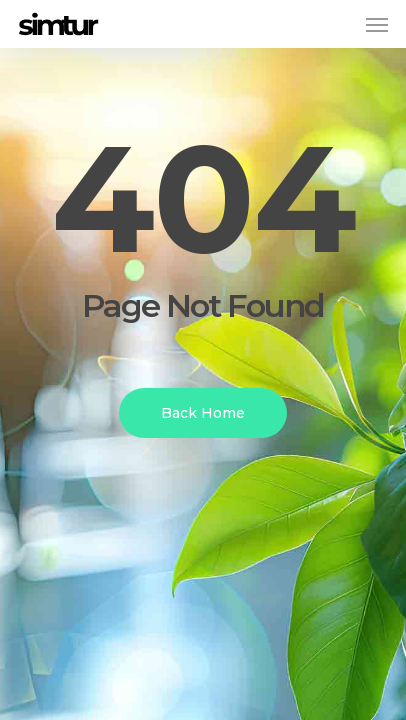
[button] (377, 24)
